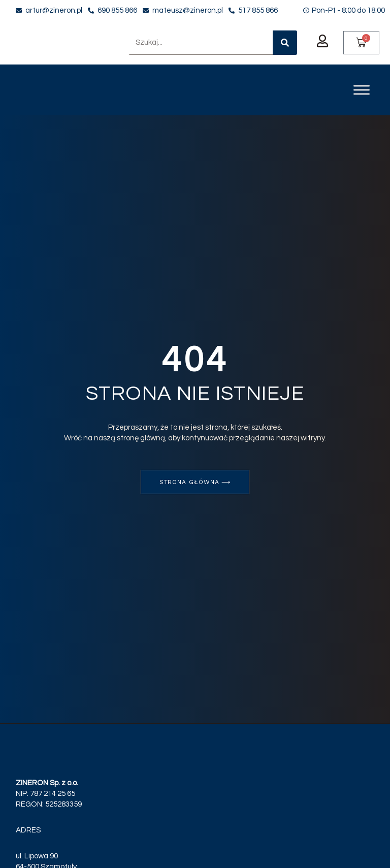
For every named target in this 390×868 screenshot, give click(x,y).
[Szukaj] (285, 43)
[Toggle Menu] (362, 90)
